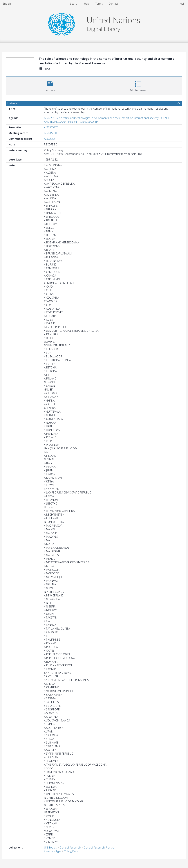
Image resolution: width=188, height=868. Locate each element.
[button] (50, 85)
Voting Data (71, 851)
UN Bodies (50, 847)
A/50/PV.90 (50, 133)
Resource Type (53, 851)
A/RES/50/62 (51, 127)
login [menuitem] (182, 4)
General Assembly (70, 847)
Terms (99, 4)
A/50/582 (49, 139)
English (7, 4)
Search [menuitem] (74, 4)
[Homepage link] (94, 23)
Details (12, 103)
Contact (113, 4)
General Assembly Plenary (99, 847)
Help (87, 4)
